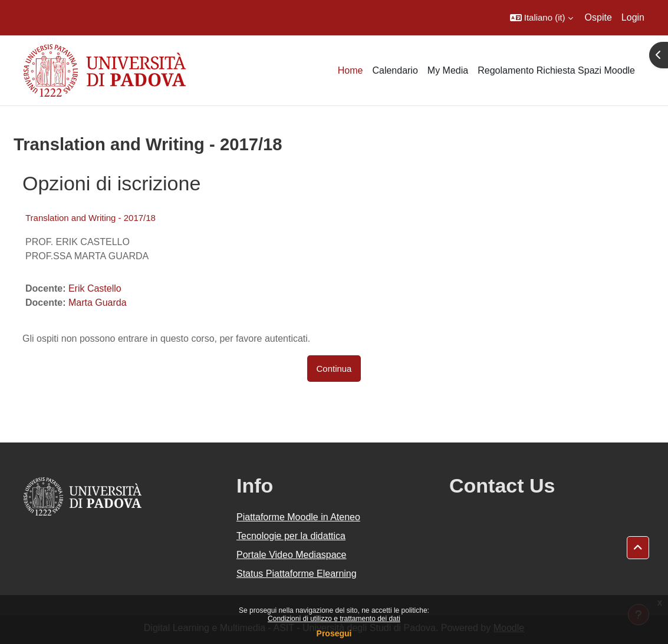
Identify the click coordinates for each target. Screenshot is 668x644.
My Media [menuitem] (448, 70)
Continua (334, 369)
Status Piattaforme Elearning (297, 574)
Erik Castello (95, 288)
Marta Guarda (98, 303)
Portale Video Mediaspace (292, 555)
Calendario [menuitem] (395, 70)
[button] (542, 18)
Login (633, 17)
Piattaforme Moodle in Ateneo (298, 517)
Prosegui (334, 633)
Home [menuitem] (351, 70)
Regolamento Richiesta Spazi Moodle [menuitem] (556, 70)
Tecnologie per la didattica (291, 536)
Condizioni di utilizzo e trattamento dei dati (334, 619)
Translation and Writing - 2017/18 (91, 218)
